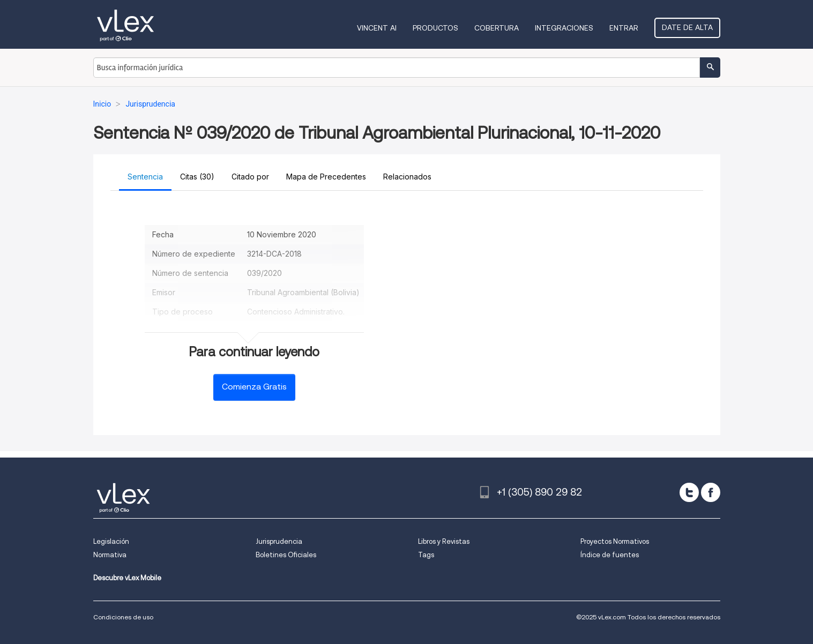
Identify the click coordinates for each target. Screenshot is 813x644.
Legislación (111, 541)
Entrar (624, 28)
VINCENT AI (377, 28)
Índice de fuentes (610, 555)
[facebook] (711, 492)
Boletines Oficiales (286, 555)
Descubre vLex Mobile (127, 578)
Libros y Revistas (444, 541)
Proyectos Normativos (615, 541)
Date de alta (687, 27)
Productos (435, 28)
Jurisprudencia (279, 541)
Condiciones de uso (123, 617)
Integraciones (564, 28)
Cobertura (497, 28)
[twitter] (689, 492)
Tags (426, 555)
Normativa (110, 555)
